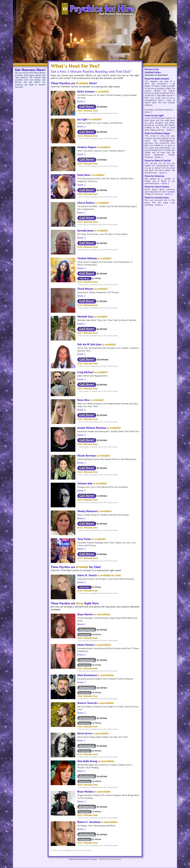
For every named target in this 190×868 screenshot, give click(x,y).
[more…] (81, 101)
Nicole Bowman (87, 456)
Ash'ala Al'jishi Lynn (89, 345)
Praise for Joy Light (154, 116)
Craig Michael (85, 373)
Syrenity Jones (85, 231)
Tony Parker (84, 539)
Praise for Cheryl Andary (157, 187)
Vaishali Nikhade (87, 259)
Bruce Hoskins (86, 792)
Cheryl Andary (86, 203)
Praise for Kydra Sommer (157, 79)
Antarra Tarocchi (87, 703)
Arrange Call (87, 630)
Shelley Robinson (87, 512)
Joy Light (82, 120)
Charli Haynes (85, 289)
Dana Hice (83, 400)
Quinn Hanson (86, 645)
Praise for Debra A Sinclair (158, 161)
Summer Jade (85, 484)
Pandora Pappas (87, 148)
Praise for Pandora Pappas (157, 134)
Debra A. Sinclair (87, 576)
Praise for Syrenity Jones (157, 198)
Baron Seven (85, 734)
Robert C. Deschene (89, 822)
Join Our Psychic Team (78, 859)
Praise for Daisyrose (155, 176)
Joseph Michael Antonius (92, 428)
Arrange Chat (84, 635)
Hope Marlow (85, 615)
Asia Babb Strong (87, 762)
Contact (94, 859)
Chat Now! (84, 279)
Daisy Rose (84, 175)
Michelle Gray (85, 317)
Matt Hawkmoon (87, 676)
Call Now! (87, 107)
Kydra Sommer (86, 92)
